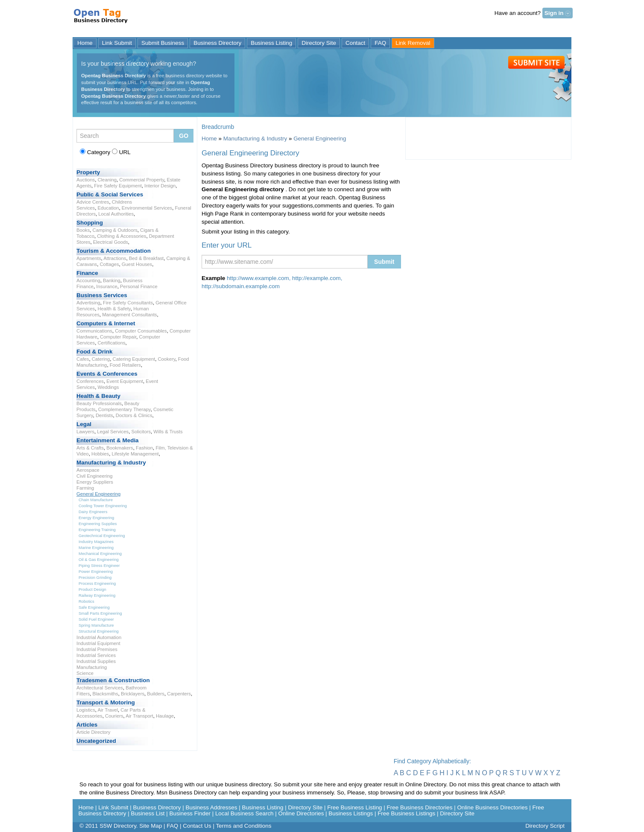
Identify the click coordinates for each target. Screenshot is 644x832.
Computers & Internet (106, 323)
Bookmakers (120, 448)
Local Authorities (116, 214)
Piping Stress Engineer (99, 565)
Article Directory (94, 732)
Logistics (86, 710)
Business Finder (190, 813)
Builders (156, 694)
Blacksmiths (105, 694)
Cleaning (107, 180)
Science (85, 673)
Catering (101, 359)
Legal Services (113, 432)
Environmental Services (147, 208)
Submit (536, 62)
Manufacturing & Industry (111, 463)
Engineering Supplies (98, 524)
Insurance (107, 286)
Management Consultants (129, 315)
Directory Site (319, 43)
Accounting (88, 280)
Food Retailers (125, 365)
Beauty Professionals (99, 403)
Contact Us (197, 826)
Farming (85, 488)
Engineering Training (97, 530)
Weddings (108, 387)
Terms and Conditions (243, 826)
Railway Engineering (97, 595)
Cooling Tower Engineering (103, 506)
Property (88, 172)
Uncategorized (96, 741)
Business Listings (351, 813)
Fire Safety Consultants (128, 303)
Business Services (102, 295)
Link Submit (117, 43)
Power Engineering (96, 571)
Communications (94, 331)
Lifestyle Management (135, 454)
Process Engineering (97, 583)
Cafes (83, 359)
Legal (84, 424)
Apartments (89, 258)
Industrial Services (96, 655)
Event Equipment (125, 381)
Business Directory (217, 43)
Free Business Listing (354, 807)
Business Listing (271, 43)
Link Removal (413, 43)
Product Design (92, 589)
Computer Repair (118, 337)
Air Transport (139, 716)
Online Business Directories (492, 807)
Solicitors (141, 432)
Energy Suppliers (95, 482)
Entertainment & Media (108, 440)
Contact (355, 43)
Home (85, 43)
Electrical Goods (111, 242)
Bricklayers (133, 694)
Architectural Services (100, 688)
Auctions (86, 180)
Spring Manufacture (96, 625)
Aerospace (88, 470)
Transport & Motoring (106, 702)
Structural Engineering (99, 631)
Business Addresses (211, 807)
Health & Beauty (98, 396)
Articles (87, 725)
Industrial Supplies (96, 661)
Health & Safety (114, 309)
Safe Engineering (94, 607)
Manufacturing (92, 667)
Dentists (104, 415)
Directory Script (545, 826)
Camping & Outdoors (115, 230)
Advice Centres (93, 202)
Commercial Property (142, 180)
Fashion (144, 448)
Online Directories (301, 813)
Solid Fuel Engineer (96, 619)
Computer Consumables (141, 331)
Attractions (115, 258)
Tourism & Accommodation (114, 251)
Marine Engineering (96, 547)
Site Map (151, 826)
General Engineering (98, 494)
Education (108, 208)
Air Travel (108, 710)
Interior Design (160, 186)
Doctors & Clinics (134, 415)
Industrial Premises (97, 649)
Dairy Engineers (93, 512)
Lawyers (85, 432)
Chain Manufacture (96, 500)
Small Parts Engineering (100, 613)
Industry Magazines (96, 542)
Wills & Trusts (168, 432)
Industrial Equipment (98, 643)
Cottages (109, 264)
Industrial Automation (99, 637)
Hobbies (100, 454)
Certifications (111, 343)
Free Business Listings (406, 813)
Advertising (88, 303)
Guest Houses (137, 264)
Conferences (90, 381)
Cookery (166, 359)
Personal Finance (139, 286)
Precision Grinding (95, 577)
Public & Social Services (110, 194)
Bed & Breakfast (146, 258)
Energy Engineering (96, 518)
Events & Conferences (107, 374)
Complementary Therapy (124, 409)
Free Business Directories (420, 807)
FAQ (380, 43)
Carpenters (179, 694)
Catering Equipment (134, 359)
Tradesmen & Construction (113, 680)
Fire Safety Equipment (118, 186)
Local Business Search (244, 813)
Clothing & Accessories (121, 236)
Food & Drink (94, 352)
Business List (148, 813)
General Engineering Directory (102, 19)
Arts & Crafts (90, 448)
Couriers (114, 716)
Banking (112, 280)
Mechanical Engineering (100, 553)
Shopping (90, 223)
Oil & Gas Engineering (99, 559)
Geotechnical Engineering (102, 536)
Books (83, 230)
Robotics (86, 601)
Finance (87, 273)
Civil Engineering (95, 476)
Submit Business (163, 43)
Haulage (165, 716)
